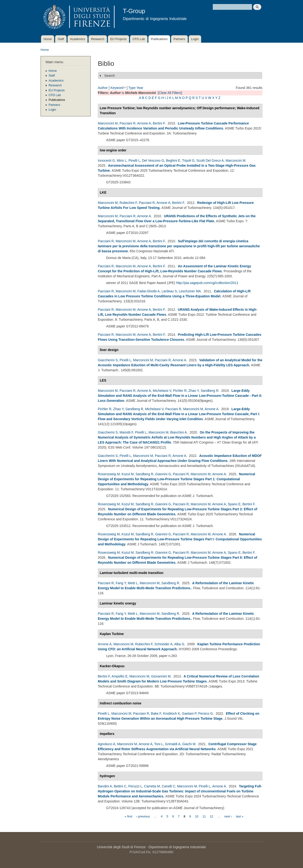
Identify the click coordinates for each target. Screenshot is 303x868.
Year (140, 88)
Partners (179, 39)
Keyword (117, 88)
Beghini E (173, 160)
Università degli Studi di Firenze (121, 847)
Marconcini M (108, 123)
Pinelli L (134, 160)
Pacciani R (128, 123)
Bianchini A (178, 432)
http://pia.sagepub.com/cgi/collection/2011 (207, 283)
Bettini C (120, 786)
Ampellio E (120, 676)
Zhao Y (194, 391)
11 (204, 816)
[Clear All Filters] (170, 93)
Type (132, 88)
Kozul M (128, 474)
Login (195, 39)
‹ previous (143, 816)
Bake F (156, 713)
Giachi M (189, 744)
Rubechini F (128, 203)
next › (228, 816)
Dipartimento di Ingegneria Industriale (177, 847)
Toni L (159, 744)
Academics (78, 39)
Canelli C (169, 786)
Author (103, 88)
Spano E (234, 504)
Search (110, 76)
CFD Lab (139, 39)
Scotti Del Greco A (210, 160)
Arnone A (144, 123)
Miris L (122, 160)
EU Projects (118, 39)
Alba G (179, 644)
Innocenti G (106, 160)
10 (197, 816)
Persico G (206, 713)
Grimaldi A (173, 744)
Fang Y (121, 583)
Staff (61, 39)
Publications (159, 39)
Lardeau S (169, 291)
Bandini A (105, 786)
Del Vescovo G (153, 160)
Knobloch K (172, 713)
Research (98, 39)
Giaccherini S (108, 360)
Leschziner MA (190, 291)
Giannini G (163, 474)
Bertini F (159, 123)
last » (240, 816)
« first (128, 816)
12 (211, 816)
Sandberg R (210, 391)
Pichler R (180, 391)
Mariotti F (126, 432)
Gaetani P (189, 713)
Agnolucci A (107, 744)
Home (48, 39)
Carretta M (152, 786)
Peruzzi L (135, 786)
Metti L (133, 583)
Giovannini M (161, 676)
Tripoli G (188, 160)
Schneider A (163, 644)
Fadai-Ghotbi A (149, 291)
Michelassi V (162, 391)
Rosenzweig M (109, 474)
